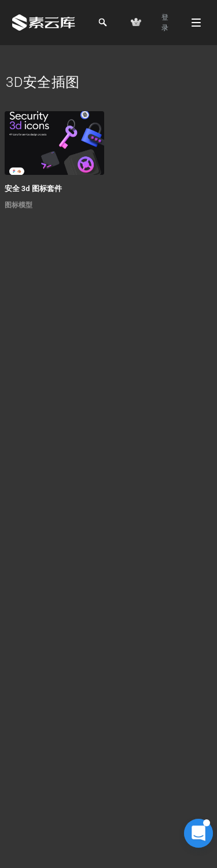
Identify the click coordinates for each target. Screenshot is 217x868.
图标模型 (19, 205)
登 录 (165, 23)
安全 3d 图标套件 (33, 188)
